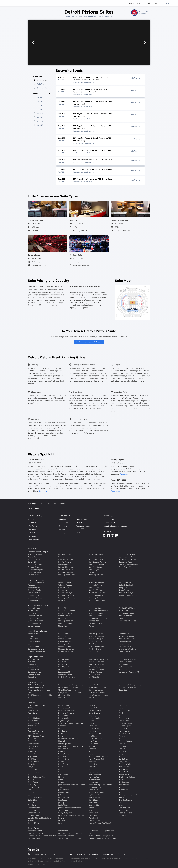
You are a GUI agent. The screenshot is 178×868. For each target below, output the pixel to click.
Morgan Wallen (95, 787)
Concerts (31, 703)
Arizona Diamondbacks (37, 582)
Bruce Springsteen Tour (37, 777)
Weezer (122, 805)
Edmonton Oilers (65, 639)
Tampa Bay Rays (126, 587)
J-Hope (61, 782)
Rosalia (122, 736)
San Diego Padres (96, 598)
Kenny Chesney (95, 713)
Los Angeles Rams (96, 554)
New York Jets (94, 570)
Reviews (62, 529)
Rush (121, 738)
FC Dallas (62, 662)
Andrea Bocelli (34, 723)
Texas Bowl (124, 690)
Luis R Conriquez (95, 738)
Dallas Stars (63, 634)
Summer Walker (125, 764)
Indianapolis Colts (65, 564)
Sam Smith (123, 744)
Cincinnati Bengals (35, 570)
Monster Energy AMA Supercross (101, 785)
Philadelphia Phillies (97, 593)
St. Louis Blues (125, 634)
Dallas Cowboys (34, 575)
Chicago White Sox (35, 598)
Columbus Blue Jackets (37, 651)
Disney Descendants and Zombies (72, 723)
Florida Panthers (65, 641)
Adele (30, 715)
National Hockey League (37, 631)
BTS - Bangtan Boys (36, 736)
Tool (121, 792)
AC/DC (30, 708)
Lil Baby (92, 721)
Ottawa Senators (95, 641)
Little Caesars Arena (74, 17)
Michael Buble (94, 779)
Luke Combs (93, 744)
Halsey (61, 761)
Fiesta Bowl (93, 685)
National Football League (38, 552)
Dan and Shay (33, 823)
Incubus (61, 772)
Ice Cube (62, 769)
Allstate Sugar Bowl (36, 687)
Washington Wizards (127, 621)
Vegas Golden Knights (128, 646)
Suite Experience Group (37, 503)
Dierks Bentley (64, 718)
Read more (43, 491)
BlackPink (32, 759)
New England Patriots (97, 562)
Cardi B (31, 792)
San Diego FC (94, 677)
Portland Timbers (95, 672)
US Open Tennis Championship (101, 836)
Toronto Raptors (125, 616)
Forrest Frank (63, 751)
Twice (121, 797)
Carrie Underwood (35, 797)
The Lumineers (125, 782)
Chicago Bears (33, 567)
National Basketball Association (40, 605)
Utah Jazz (123, 618)
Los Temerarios (94, 731)
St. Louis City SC (125, 667)
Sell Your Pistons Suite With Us (89, 342)
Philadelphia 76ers (96, 623)
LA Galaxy (62, 669)
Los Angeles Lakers (66, 621)
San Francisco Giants (97, 600)
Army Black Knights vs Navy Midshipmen (39, 691)
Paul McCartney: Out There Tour (101, 823)
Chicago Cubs (33, 595)
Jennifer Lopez (64, 792)
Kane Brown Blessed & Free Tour (71, 815)
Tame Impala (124, 767)
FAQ (78, 532)
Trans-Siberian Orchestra (129, 795)
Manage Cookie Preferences (114, 854)
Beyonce (31, 749)
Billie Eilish (32, 751)
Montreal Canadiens (66, 649)
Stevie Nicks (124, 759)
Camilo (31, 790)
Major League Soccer (36, 657)
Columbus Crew (34, 674)
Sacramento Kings (126, 611)
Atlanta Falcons (34, 557)
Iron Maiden (63, 774)
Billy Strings (32, 756)
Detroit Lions (63, 557)
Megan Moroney (95, 769)
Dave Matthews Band (67, 710)
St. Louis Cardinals (126, 585)
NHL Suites (32, 533)
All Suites (32, 519)
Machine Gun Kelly (96, 746)
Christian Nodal (34, 813)
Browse (134, 3)
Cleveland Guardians (66, 582)
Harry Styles (63, 764)
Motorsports (63, 831)
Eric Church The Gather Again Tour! (72, 746)
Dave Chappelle (64, 708)
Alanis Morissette (35, 718)
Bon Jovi (31, 767)
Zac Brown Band (126, 813)
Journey (61, 802)
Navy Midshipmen (96, 690)
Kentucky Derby (34, 838)
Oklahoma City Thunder (98, 618)
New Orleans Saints (96, 564)
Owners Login (33, 508)
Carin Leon (32, 795)
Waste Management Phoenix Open (102, 838)
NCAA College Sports (36, 682)
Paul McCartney (95, 820)
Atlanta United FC (35, 659)
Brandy (31, 774)
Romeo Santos (125, 733)
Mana (91, 754)
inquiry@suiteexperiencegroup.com (116, 526)
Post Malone (124, 721)
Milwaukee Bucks (95, 608)
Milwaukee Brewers (96, 582)
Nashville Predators (66, 651)
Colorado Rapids (34, 672)
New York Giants (95, 567)
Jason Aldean (64, 790)
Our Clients (63, 523)
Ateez (30, 728)
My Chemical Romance (98, 795)
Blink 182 (32, 764)
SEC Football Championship (130, 685)
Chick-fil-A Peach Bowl (67, 690)
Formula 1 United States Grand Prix (42, 836)
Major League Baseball (37, 580)
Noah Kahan (94, 808)
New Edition (93, 800)
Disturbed (62, 726)
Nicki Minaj (93, 802)
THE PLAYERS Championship (70, 838)
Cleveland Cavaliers (36, 621)
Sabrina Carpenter (126, 741)
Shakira (122, 749)
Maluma (92, 751)
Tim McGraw (124, 790)
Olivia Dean (93, 813)
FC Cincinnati (63, 659)
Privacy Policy (93, 854)
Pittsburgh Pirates (96, 595)
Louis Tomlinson (95, 733)
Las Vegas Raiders (65, 572)
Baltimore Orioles (35, 590)
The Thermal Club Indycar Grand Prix (101, 832)
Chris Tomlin (33, 810)
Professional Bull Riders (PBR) (70, 833)
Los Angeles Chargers (67, 575)
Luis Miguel (93, 736)
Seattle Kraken (94, 651)
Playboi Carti (124, 718)
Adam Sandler (33, 713)
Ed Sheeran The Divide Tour (69, 738)
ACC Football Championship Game (42, 685)
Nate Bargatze (94, 797)
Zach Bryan (123, 815)
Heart (60, 767)
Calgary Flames (34, 641)
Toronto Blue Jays (126, 593)
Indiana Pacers (64, 616)
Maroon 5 (92, 761)
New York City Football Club (100, 662)
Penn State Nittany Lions (98, 695)
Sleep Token (124, 754)
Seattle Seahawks (126, 557)
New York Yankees (96, 590)
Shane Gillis (124, 751)
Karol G (61, 818)
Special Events (33, 828)
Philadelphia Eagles (96, 572)
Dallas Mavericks (34, 623)
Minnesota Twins (95, 585)
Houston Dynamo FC (66, 664)
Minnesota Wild (65, 646)
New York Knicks (95, 616)
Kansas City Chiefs (66, 570)
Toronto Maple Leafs (127, 639)
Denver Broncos (64, 554)
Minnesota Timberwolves (98, 611)
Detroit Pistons (64, 608)
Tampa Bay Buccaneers (128, 559)
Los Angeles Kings (65, 644)
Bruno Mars (32, 779)
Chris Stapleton (34, 808)
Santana (122, 746)
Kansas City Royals (66, 593)
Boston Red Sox (34, 593)
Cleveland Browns (35, 572)
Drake (61, 733)
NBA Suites (32, 526)
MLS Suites (32, 536)
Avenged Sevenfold (35, 731)
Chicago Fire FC (34, 669)
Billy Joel (31, 754)
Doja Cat (62, 728)
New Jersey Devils (96, 634)
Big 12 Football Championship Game (40, 696)
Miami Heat (63, 626)
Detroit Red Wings (66, 636)
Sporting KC (124, 664)
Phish (121, 713)
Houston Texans (65, 562)
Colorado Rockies (65, 585)
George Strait (63, 754)
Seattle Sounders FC (127, 662)
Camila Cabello (34, 787)
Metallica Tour (94, 777)
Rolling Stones (125, 731)
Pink (121, 715)
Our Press (63, 526)
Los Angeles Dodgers (67, 598)
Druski (61, 736)
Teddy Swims (124, 774)
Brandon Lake (33, 772)
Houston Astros (64, 590)
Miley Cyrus (93, 782)
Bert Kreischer (33, 746)
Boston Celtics (33, 611)
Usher (121, 802)
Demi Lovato (63, 715)
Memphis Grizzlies (65, 623)
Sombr (122, 756)
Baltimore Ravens (35, 559)
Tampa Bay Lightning (127, 636)
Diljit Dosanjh (64, 721)
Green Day (62, 756)
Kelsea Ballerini (95, 708)
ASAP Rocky (33, 710)
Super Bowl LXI (125, 567)
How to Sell (81, 523)
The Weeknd (124, 785)
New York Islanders (96, 636)
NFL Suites (32, 523)
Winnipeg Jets (125, 651)
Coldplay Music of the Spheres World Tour (40, 819)
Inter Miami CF (64, 667)
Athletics (31, 585)
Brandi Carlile (33, 769)
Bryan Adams (33, 782)
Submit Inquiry (108, 519)
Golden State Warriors (67, 611)
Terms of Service (76, 854)
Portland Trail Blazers (127, 608)
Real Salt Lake (94, 674)
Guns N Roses (64, 759)
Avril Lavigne (33, 733)
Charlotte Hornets (35, 616)
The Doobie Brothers (127, 777)
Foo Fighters (63, 749)
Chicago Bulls (33, 618)
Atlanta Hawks (34, 608)
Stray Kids (123, 761)
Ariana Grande (34, 726)
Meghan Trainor (95, 772)
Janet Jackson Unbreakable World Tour (72, 786)
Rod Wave (123, 728)
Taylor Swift (124, 772)
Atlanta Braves (34, 587)
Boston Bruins (33, 636)
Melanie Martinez (95, 774)
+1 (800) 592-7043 (110, 523)
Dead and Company (66, 713)
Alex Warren (33, 721)
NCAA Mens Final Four (97, 687)
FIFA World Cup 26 (35, 833)
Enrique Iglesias (64, 744)
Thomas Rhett (124, 787)
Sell (153, 3)
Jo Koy (61, 795)
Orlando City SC (95, 667)
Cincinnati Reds (34, 600)
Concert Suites (33, 540)
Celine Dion (32, 800)
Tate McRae (124, 769)
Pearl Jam (123, 705)
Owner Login (171, 3)
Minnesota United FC (66, 674)
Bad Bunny (32, 738)
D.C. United (32, 677)
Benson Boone (34, 744)
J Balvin (61, 777)
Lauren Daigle (94, 718)
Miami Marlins (64, 600)
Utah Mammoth (125, 641)
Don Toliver (63, 731)
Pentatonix (123, 708)
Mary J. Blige (93, 764)
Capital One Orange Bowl (68, 687)
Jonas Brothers (64, 797)
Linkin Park (93, 726)
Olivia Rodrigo (94, 815)
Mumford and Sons (96, 792)
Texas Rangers (125, 590)
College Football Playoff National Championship (71, 694)
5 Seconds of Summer (36, 705)
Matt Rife (92, 767)
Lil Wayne (93, 723)
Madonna (92, 749)
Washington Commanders (129, 564)
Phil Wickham (125, 710)
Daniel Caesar (64, 705)
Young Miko (124, 810)
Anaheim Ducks (34, 634)
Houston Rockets (65, 613)
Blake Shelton (33, 761)
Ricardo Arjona (125, 726)
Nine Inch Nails (94, 805)
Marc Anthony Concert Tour (99, 756)
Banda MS (32, 741)
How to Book (82, 519)
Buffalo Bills (33, 562)
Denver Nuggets (34, 626)
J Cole (60, 779)
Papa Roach (93, 818)
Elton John (62, 741)
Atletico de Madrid (35, 831)
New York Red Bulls (96, 664)
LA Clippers (63, 618)
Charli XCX (32, 802)
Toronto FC (123, 669)
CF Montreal (33, 664)
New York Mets (94, 587)
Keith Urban (93, 705)
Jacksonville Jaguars (66, 567)
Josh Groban (63, 800)
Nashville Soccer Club (67, 677)
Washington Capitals (127, 649)
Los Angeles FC (64, 672)
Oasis (91, 810)
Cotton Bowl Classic (66, 698)
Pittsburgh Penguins (97, 646)
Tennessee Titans (126, 562)
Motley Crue (93, 790)
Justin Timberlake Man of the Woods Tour (70, 809)
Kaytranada (63, 823)
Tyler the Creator (125, 800)
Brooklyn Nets (33, 613)
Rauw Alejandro (125, 723)
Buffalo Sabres (34, 639)
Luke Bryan (93, 741)
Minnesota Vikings (96, 559)
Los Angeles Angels (66, 595)
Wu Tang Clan (125, 808)
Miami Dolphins (95, 557)
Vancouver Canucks (127, 644)
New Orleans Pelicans (97, 613)
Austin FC (32, 662)
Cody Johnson (33, 815)
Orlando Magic (94, 621)
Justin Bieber (63, 805)
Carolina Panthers (35, 564)
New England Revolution (98, 659)
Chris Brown (33, 805)
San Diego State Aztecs (128, 687)
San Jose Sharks (95, 649)
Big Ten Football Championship (71, 685)
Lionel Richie (94, 728)
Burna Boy (32, 785)
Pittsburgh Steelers (96, 575)
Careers (62, 533)
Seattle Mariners (125, 582)
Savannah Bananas (66, 836)
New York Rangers (96, 639)
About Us (63, 519)
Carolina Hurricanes (36, 644)
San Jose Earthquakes (128, 659)
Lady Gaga (93, 715)
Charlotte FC (33, 667)
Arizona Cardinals (35, 554)
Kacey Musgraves (65, 813)
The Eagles (123, 779)
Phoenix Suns (94, 626)
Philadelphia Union (96, 669)
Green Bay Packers (66, 559)
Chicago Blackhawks (36, 646)
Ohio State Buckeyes (97, 692)
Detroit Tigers (64, 587)
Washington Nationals (128, 595)
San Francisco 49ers (127, 554)
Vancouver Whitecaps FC (129, 672)
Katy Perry (62, 820)
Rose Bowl (93, 698)
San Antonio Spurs (126, 613)
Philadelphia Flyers (96, 644)
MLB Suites (32, 529)
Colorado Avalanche (36, 649)
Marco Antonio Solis (96, 759)
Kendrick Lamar (95, 710)
